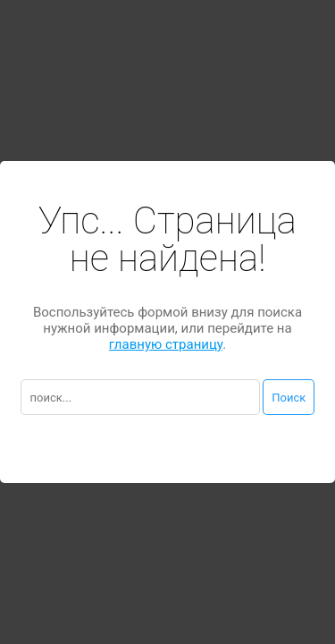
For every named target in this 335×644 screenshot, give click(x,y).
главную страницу (166, 344)
